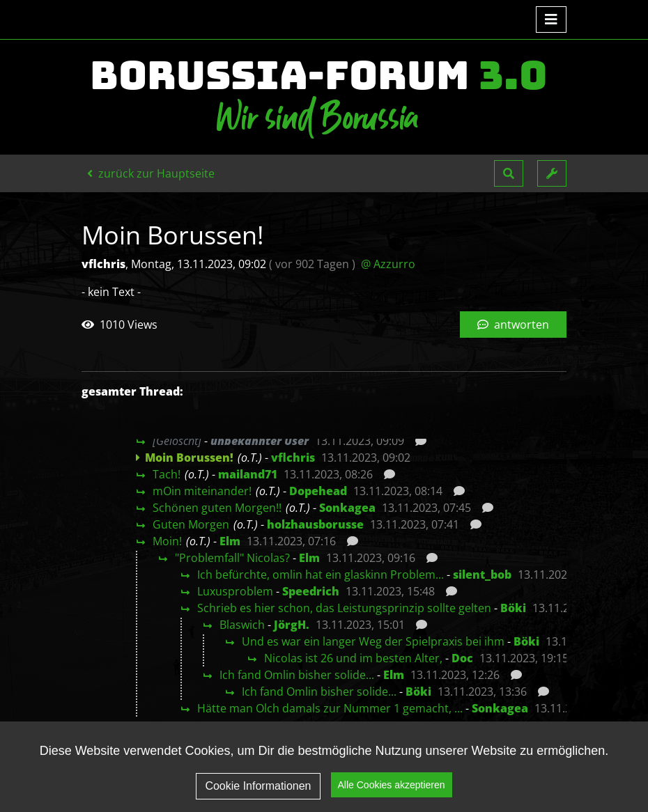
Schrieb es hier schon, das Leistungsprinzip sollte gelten (344, 608)
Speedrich (311, 591)
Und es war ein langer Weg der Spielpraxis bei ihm (373, 641)
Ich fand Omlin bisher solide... (297, 675)
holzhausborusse (315, 524)
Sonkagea (347, 508)
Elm (230, 541)
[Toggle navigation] (551, 19)
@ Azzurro (388, 264)
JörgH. (292, 625)
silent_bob (482, 575)
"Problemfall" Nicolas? (232, 558)
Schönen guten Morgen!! (217, 508)
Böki (513, 608)
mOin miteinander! (202, 491)
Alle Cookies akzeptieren (392, 786)
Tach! (167, 474)
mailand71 (248, 474)
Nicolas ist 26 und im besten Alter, (353, 658)
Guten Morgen (191, 524)
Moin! (167, 541)
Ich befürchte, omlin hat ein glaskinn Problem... (321, 575)
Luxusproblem (235, 591)
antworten (513, 325)
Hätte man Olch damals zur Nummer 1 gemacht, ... (330, 708)
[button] (509, 173)
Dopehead (318, 491)
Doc (462, 658)
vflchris (293, 458)
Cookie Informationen (258, 787)
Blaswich (242, 625)
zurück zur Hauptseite (151, 173)
